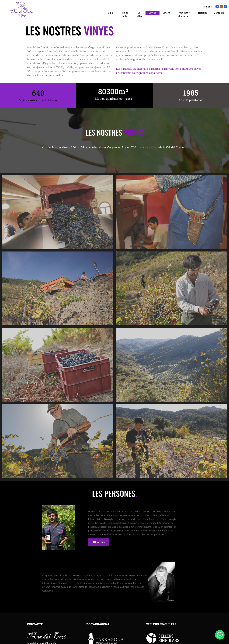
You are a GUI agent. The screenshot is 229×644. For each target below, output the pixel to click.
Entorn (166, 13)
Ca (204, 7)
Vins (111, 13)
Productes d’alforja (184, 15)
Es (206, 7)
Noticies (203, 13)
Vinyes (152, 13)
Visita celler (125, 15)
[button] (220, 635)
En (209, 7)
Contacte (219, 13)
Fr (211, 7)
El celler (139, 15)
